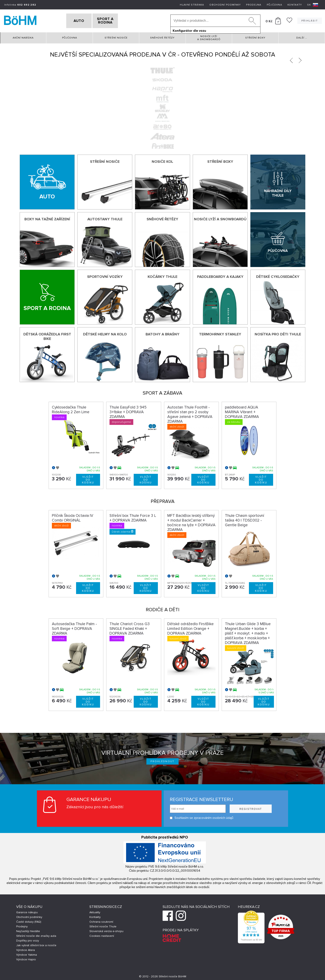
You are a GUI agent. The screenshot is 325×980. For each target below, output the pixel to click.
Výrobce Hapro (26, 958)
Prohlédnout (162, 760)
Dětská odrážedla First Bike (47, 335)
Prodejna (254, 5)
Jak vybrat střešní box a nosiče (36, 944)
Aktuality (95, 911)
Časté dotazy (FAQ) (29, 921)
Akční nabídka (23, 37)
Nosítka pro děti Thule (278, 333)
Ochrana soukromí (101, 921)
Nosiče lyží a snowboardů (209, 37)
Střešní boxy (255, 37)
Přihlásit (310, 20)
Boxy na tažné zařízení (47, 218)
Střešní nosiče (116, 37)
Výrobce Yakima (27, 954)
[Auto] (47, 181)
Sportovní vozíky (105, 275)
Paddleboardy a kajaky (220, 275)
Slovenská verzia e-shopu (106, 930)
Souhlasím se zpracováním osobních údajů (202, 817)
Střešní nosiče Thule (103, 925)
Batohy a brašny (162, 333)
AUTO (72, 20)
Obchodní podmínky (225, 5)
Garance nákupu (27, 911)
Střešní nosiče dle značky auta (36, 935)
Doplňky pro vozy (28, 940)
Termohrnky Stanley (220, 333)
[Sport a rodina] (47, 296)
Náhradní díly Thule (278, 192)
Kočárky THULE (162, 275)
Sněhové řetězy (162, 37)
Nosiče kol (162, 160)
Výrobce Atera (26, 949)
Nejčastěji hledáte (28, 930)
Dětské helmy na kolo (105, 333)
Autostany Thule (105, 218)
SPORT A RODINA (112, 20)
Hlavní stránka (192, 5)
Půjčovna (274, 5)
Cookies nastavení (102, 935)
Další (302, 37)
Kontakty (295, 5)
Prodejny (22, 925)
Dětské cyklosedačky (278, 275)
